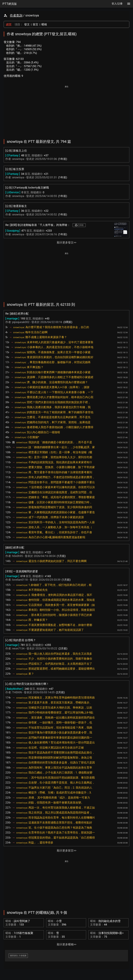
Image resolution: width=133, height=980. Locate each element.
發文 (27, 24)
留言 (36, 24)
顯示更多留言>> (67, 850)
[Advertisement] (66, 110)
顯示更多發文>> (67, 242)
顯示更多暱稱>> (67, 944)
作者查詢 (16, 15)
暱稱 (44, 24)
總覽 (9, 24)
